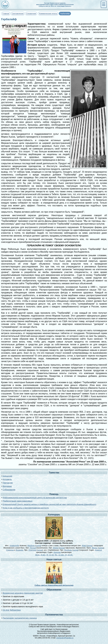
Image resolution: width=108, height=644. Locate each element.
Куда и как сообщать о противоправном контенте (26, 508)
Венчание (7, 486)
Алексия (98, 550)
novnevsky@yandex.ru (65, 638)
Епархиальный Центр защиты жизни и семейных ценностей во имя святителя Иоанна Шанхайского (49, 504)
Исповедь (7, 479)
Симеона (10, 550)
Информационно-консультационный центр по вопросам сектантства (35, 498)
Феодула (31, 546)
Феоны (95, 548)
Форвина (19, 550)
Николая (57, 552)
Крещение (7, 476)
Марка (56, 548)
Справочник (31, 14)
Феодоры (68, 550)
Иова (84, 546)
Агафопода (14, 546)
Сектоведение (18, 14)
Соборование (9, 490)
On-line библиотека (12, 610)
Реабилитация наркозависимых (18, 501)
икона (38, 546)
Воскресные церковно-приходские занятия (23, 593)
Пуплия (33, 548)
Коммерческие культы (48, 14)
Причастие (8, 483)
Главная (6, 14)
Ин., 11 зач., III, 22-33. (64, 555)
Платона (32, 550)
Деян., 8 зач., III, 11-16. (45, 555)
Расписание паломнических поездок (20, 618)
